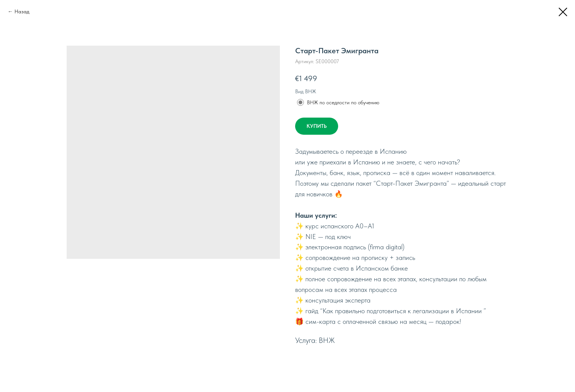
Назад (22, 11)
